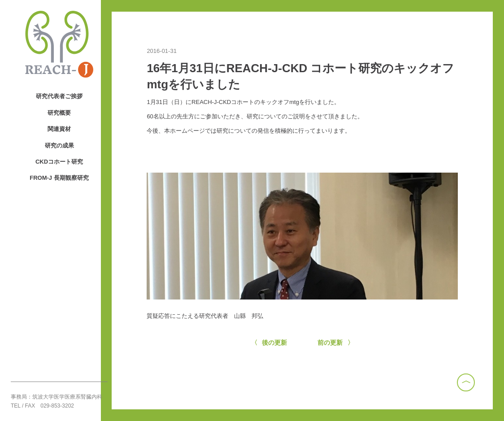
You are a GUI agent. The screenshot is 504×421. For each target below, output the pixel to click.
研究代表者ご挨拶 (59, 96)
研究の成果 (59, 145)
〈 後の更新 (269, 343)
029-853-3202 (57, 406)
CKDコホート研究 (59, 162)
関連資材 (59, 129)
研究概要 (59, 113)
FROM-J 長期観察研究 (59, 178)
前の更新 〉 (336, 343)
